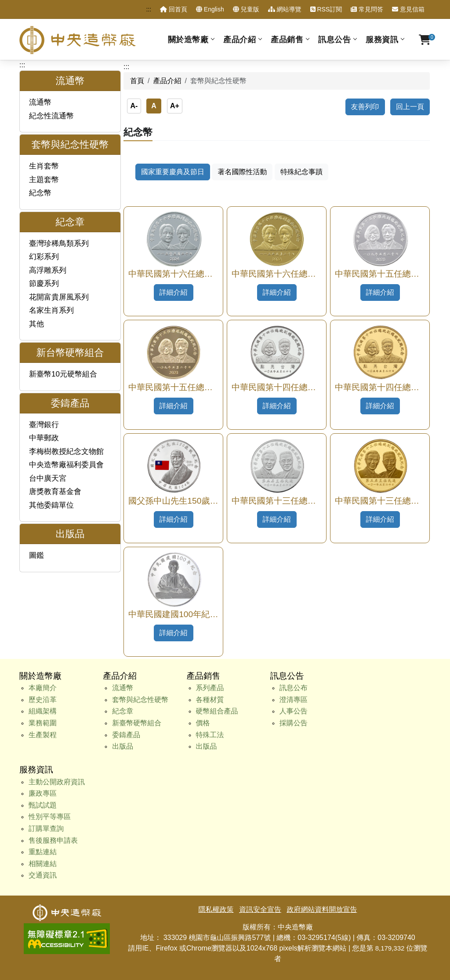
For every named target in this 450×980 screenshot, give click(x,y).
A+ (175, 106)
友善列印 (365, 107)
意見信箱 (408, 9)
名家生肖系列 (51, 310)
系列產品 (210, 688)
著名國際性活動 (242, 172)
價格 (203, 723)
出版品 (123, 746)
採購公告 (294, 723)
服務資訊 (382, 39)
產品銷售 (287, 39)
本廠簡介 (43, 688)
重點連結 (43, 852)
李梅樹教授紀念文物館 (66, 452)
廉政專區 (43, 793)
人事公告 (294, 711)
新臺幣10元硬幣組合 (63, 374)
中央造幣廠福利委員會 (66, 465)
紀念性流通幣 (51, 116)
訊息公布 (294, 688)
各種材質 (210, 700)
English (210, 9)
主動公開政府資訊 (57, 782)
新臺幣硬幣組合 (137, 723)
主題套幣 (44, 180)
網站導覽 (285, 9)
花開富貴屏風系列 (59, 297)
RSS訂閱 (326, 9)
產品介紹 (240, 39)
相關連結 (43, 864)
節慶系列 (44, 283)
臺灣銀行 (44, 425)
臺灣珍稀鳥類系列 (59, 243)
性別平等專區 (50, 817)
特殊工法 (210, 735)
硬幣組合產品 (217, 711)
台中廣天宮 (48, 478)
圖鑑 (36, 555)
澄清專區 (294, 700)
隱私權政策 (216, 909)
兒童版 (246, 9)
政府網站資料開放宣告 (322, 909)
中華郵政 (44, 438)
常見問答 (367, 9)
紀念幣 (40, 193)
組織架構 (43, 711)
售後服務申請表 (53, 840)
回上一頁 (410, 107)
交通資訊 (43, 875)
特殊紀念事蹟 (301, 172)
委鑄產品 (126, 735)
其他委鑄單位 (51, 505)
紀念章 (123, 711)
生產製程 (43, 735)
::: (149, 9)
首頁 (137, 81)
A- (134, 106)
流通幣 (40, 102)
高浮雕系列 (48, 270)
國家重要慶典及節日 (173, 172)
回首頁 (174, 9)
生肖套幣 (44, 166)
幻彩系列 (44, 257)
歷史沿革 (43, 700)
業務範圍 (43, 723)
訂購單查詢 (46, 828)
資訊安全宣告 (260, 909)
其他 (36, 324)
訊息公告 (334, 39)
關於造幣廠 (188, 39)
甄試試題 (43, 805)
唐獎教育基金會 (55, 492)
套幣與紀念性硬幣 (140, 700)
